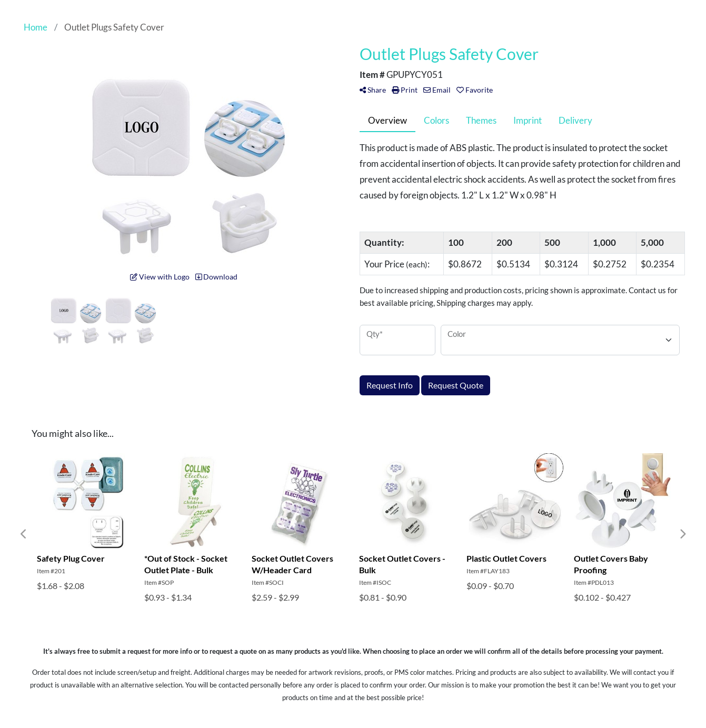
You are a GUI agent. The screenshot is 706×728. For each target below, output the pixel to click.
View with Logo (160, 277)
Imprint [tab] (528, 120)
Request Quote (456, 385)
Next (682, 534)
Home (36, 27)
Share (373, 90)
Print (405, 90)
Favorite (475, 90)
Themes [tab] (481, 120)
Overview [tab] (387, 120)
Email (437, 90)
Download (216, 277)
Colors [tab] (436, 120)
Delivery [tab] (575, 120)
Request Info (390, 385)
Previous (24, 534)
